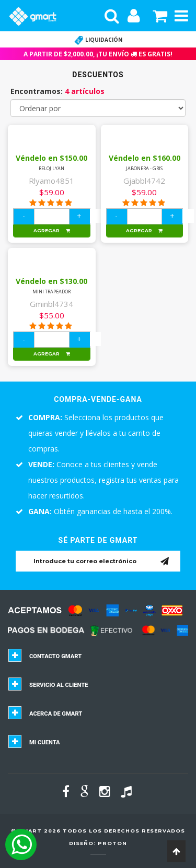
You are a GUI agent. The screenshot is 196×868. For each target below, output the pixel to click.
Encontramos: (57, 91)
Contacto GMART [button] (55, 656)
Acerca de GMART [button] (56, 714)
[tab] (98, 659)
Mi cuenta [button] (45, 742)
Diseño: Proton (98, 843)
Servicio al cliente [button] (59, 685)
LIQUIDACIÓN (98, 40)
